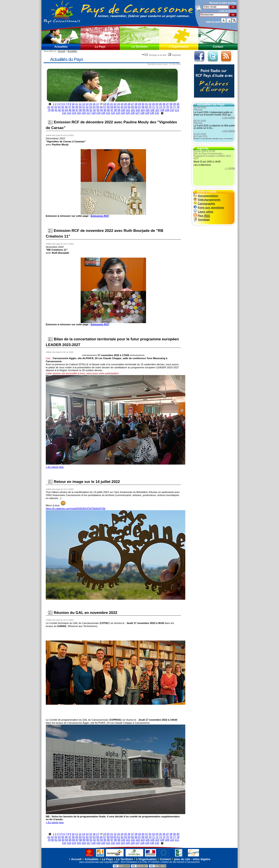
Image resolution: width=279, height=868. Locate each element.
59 (112, 107)
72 (157, 107)
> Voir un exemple (228, 11)
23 (118, 104)
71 (154, 107)
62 (122, 107)
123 (118, 113)
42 (52, 107)
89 (84, 110)
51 (84, 107)
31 (147, 104)
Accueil (61, 51)
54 (94, 107)
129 (147, 113)
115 (79, 113)
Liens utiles (203, 212)
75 (168, 107)
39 (174, 104)
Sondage (202, 220)
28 (136, 104)
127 (137, 113)
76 (171, 107)
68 (143, 107)
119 (98, 113)
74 (164, 107)
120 (103, 113)
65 (133, 107)
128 (142, 113)
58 (108, 107)
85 (70, 110)
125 (128, 113)
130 (152, 113)
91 (91, 110)
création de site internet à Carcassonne (180, 862)
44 (59, 107)
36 (164, 104)
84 (67, 110)
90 (88, 110)
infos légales (202, 859)
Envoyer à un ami (154, 55)
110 (172, 110)
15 (91, 104)
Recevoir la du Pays (223, 3)
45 (63, 107)
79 (49, 110)
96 (108, 110)
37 (168, 104)
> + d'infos (230, 168)
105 (147, 110)
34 (157, 104)
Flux (202, 216)
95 (105, 110)
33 (154, 104)
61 (119, 107)
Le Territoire (139, 47)
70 (150, 107)
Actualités (61, 47)
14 (87, 104)
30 (143, 104)
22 (115, 104)
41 (49, 107)
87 (77, 110)
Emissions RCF (100, 216)
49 (77, 107)
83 (63, 110)
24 (122, 104)
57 (105, 107)
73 (161, 107)
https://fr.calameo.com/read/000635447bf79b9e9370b (76, 508)
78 (178, 107)
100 (123, 110)
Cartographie (204, 204)
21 (111, 104)
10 (73, 104)
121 (108, 113)
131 (157, 113)
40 (178, 104)
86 (74, 110)
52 (87, 107)
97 (112, 110)
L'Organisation (179, 47)
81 (56, 110)
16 (94, 104)
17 (98, 104)
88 (81, 110)
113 (69, 113)
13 (84, 104)
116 (84, 113)
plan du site (182, 859)
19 (105, 104)
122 (113, 113)
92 (94, 110)
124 (123, 113)
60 (115, 107)
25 (125, 104)
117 (89, 113)
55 (98, 107)
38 (171, 104)
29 (140, 104)
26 (129, 104)
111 (177, 110)
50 (80, 107)
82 (60, 110)
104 (143, 110)
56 (101, 107)
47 (70, 107)
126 (133, 113)
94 (101, 110)
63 (126, 107)
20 (108, 104)
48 (73, 107)
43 (56, 107)
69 (147, 107)
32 (150, 104)
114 (74, 113)
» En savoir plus (55, 467)
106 (152, 110)
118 (93, 113)
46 (66, 107)
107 (157, 110)
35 (161, 104)
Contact (218, 47)
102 (133, 110)
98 (115, 110)
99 (119, 110)
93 (98, 110)
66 (136, 107)
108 (162, 110)
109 (167, 110)
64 (129, 107)
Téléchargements (207, 200)
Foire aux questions (209, 208)
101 (128, 110)
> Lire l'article (228, 118)
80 (53, 110)
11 (77, 104)
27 (132, 104)
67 (140, 107)
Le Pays (100, 47)
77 (174, 107)
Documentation (206, 196)
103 (138, 110)
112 (64, 113)
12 (80, 104)
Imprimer (174, 55)
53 (91, 107)
